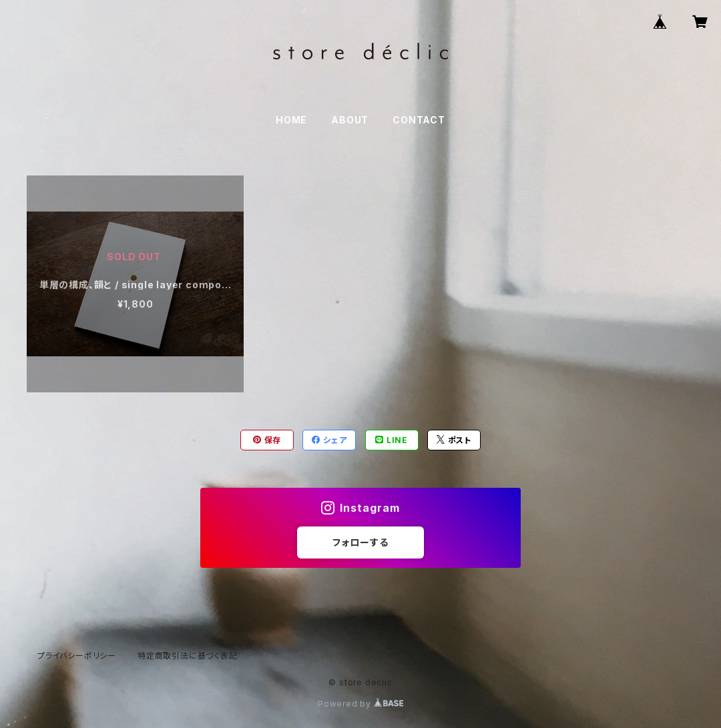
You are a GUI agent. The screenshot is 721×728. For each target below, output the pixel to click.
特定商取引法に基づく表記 (188, 656)
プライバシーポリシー (77, 656)
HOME (291, 120)
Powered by (360, 704)
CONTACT (419, 120)
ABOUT (350, 120)
